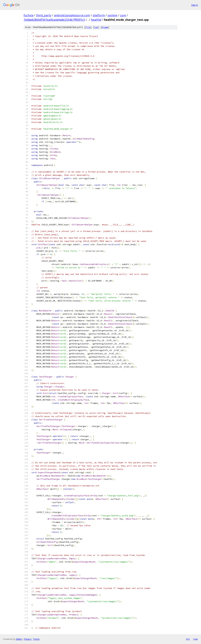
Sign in (195, 5)
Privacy (27, 639)
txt (188, 639)
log (96, 27)
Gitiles (19, 639)
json (195, 639)
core (123, 15)
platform (99, 15)
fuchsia (28, 15)
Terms (36, 639)
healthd (96, 20)
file (88, 27)
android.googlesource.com (72, 15)
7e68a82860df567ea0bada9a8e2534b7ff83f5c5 (54, 20)
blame (105, 27)
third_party (44, 15)
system (112, 15)
